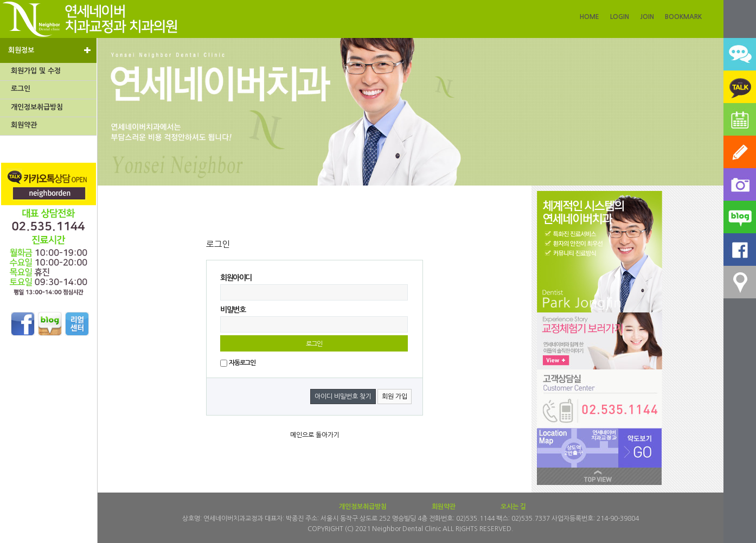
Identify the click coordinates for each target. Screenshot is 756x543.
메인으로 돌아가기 (315, 435)
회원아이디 (236, 278)
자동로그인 (242, 363)
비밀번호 (233, 310)
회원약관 (24, 125)
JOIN (647, 17)
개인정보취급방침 (37, 107)
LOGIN (620, 17)
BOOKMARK (683, 17)
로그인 (21, 89)
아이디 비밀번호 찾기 (343, 397)
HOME (590, 17)
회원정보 (50, 50)
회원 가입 (395, 397)
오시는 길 (513, 507)
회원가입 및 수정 (36, 71)
